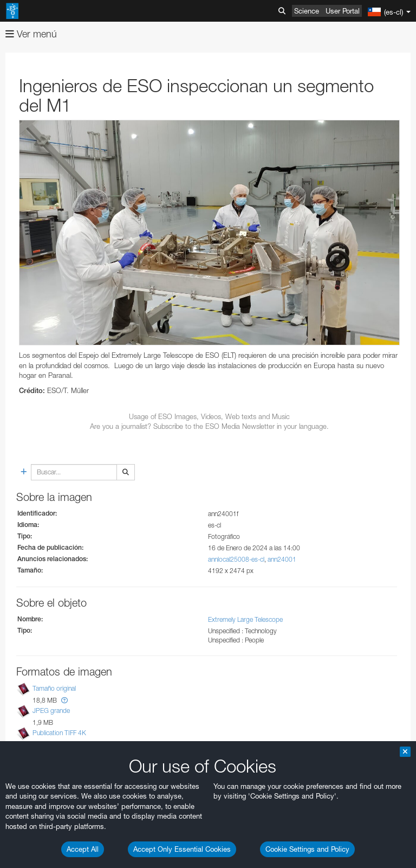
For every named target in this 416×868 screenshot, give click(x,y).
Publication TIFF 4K (59, 733)
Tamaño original (54, 688)
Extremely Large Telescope (245, 619)
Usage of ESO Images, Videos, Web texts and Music (209, 416)
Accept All (83, 849)
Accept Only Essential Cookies (182, 849)
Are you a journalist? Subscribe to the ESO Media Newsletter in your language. (209, 426)
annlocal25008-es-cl (236, 559)
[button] (64, 700)
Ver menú (31, 34)
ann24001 (282, 559)
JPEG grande (51, 711)
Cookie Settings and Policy (307, 849)
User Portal (343, 11)
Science (307, 11)
